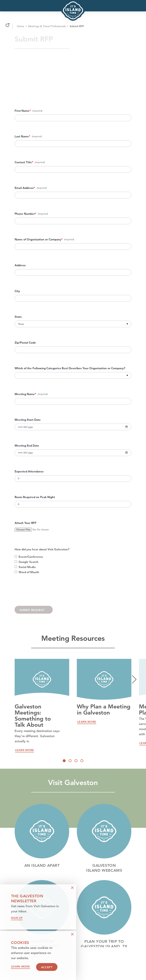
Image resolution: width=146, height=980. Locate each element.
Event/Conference (31, 557)
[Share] (8, 27)
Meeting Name (25, 394)
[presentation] (44, 593)
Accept (47, 967)
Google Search (29, 562)
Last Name (22, 136)
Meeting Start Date (28, 420)
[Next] (134, 679)
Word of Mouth (29, 572)
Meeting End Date (27, 446)
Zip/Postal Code (25, 343)
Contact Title (23, 162)
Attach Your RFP (25, 523)
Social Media (27, 567)
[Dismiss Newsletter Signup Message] (72, 888)
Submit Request (32, 610)
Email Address (24, 188)
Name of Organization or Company (38, 239)
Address (20, 265)
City (17, 291)
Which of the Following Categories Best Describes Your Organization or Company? (70, 368)
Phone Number (25, 214)
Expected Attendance (29, 471)
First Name (22, 111)
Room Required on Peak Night (35, 497)
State (18, 317)
